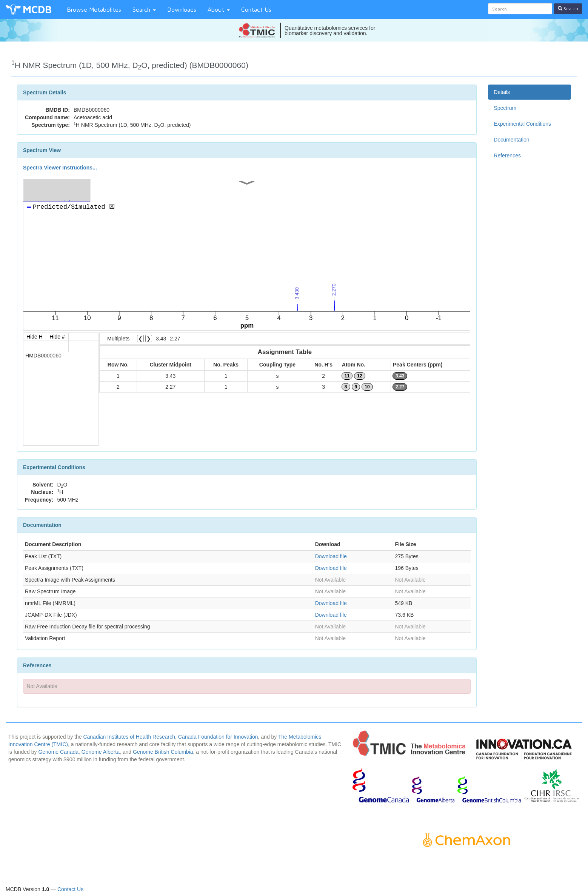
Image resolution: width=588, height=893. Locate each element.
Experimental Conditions (522, 124)
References (507, 156)
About (219, 9)
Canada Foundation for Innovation (218, 737)
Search (144, 9)
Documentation (511, 140)
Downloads (182, 9)
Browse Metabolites (94, 9)
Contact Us (256, 9)
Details (502, 92)
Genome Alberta (101, 752)
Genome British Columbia (163, 752)
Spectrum (505, 108)
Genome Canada (58, 752)
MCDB (37, 9)
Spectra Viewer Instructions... (60, 168)
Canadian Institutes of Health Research (129, 737)
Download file (331, 556)
